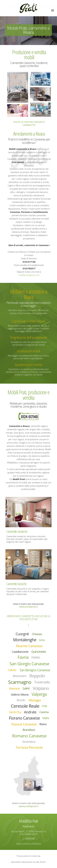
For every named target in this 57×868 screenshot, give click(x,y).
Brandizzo (29, 730)
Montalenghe (25, 640)
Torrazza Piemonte (29, 747)
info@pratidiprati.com (29, 275)
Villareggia (35, 700)
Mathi (46, 718)
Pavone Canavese (24, 724)
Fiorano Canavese (24, 718)
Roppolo (37, 676)
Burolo (21, 700)
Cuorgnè (22, 634)
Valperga (39, 694)
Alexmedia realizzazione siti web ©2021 (28, 862)
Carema (44, 712)
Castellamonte (20, 652)
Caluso (12, 670)
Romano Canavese (29, 736)
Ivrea (42, 640)
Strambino (29, 742)
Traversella (42, 682)
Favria (23, 657)
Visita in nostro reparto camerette (29, 123)
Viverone (14, 688)
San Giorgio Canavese (29, 664)
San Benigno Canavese (35, 670)
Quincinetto (39, 652)
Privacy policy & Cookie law (29, 856)
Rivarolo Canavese (29, 646)
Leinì (26, 688)
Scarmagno (20, 682)
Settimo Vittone (20, 695)
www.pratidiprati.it (28, 607)
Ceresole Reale (25, 706)
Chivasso (37, 634)
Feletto (36, 657)
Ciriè (44, 706)
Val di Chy (15, 712)
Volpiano (41, 688)
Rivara (43, 724)
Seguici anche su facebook (28, 844)
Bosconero (20, 676)
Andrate (30, 712)
